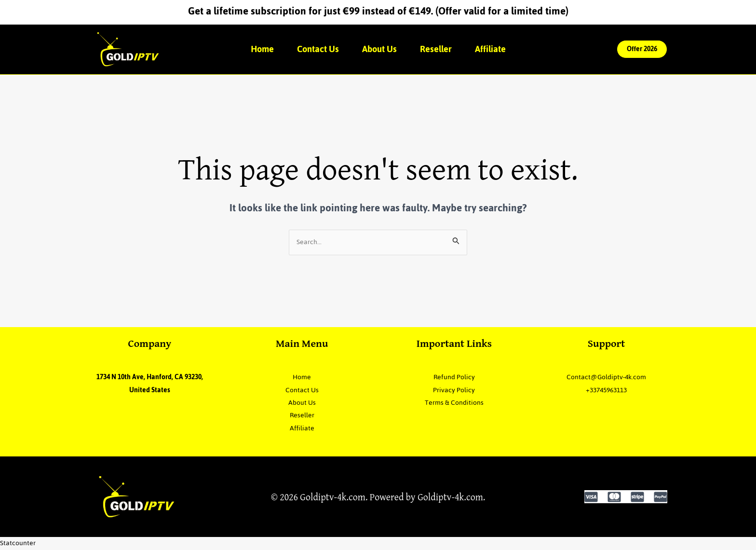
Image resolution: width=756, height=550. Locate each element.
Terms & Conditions (454, 403)
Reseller (436, 49)
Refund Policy (454, 377)
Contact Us (318, 49)
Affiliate (490, 49)
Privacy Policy (454, 390)
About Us (379, 49)
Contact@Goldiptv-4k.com (606, 377)
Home (262, 49)
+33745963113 (606, 390)
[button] (642, 49)
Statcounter (18, 543)
